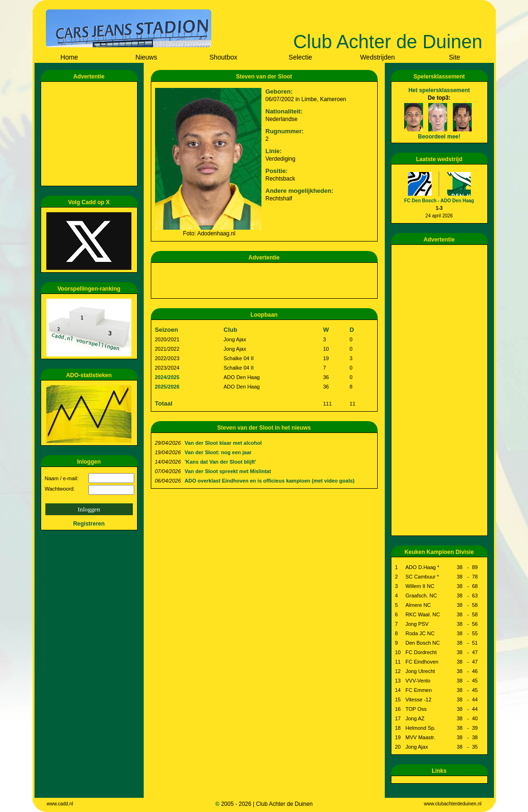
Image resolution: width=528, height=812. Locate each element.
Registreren (89, 524)
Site (454, 57)
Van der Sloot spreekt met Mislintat (228, 471)
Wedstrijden (378, 57)
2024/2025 (167, 377)
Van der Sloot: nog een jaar (218, 452)
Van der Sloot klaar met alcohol (223, 443)
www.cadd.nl (60, 804)
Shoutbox (223, 57)
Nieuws (147, 57)
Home (69, 57)
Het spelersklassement (439, 90)
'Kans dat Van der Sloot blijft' (221, 462)
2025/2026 (167, 387)
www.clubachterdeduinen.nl (453, 804)
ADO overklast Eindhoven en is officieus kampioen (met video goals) (270, 481)
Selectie (301, 57)
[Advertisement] (91, 134)
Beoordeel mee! (439, 137)
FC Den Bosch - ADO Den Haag (439, 201)
